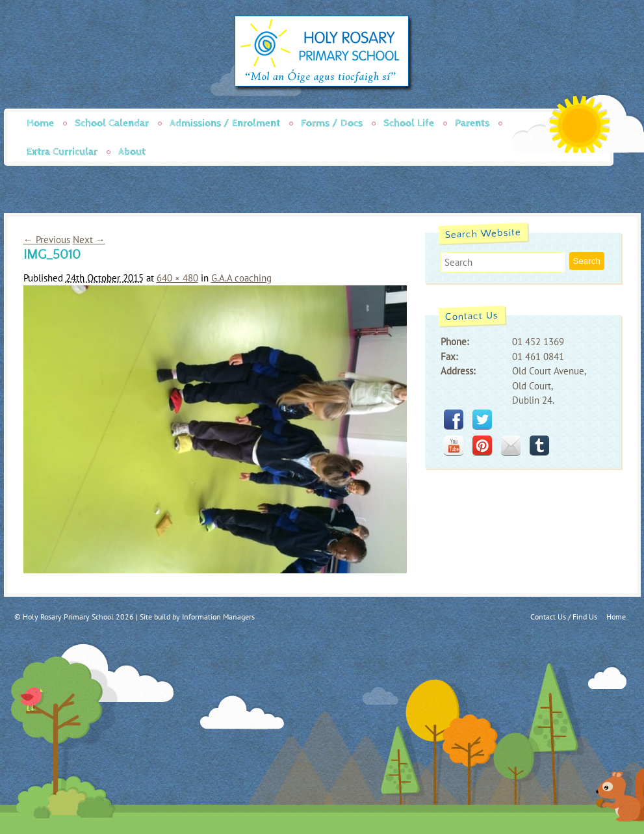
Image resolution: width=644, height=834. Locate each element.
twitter (482, 419)
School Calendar (112, 123)
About (132, 152)
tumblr (539, 445)
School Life (409, 123)
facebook (454, 419)
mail (511, 445)
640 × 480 (177, 278)
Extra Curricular (62, 152)
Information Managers (218, 617)
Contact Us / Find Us (564, 617)
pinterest (482, 445)
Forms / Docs (332, 123)
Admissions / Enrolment (225, 123)
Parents (472, 123)
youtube (454, 445)
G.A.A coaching (241, 278)
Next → (89, 240)
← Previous (47, 240)
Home (40, 123)
